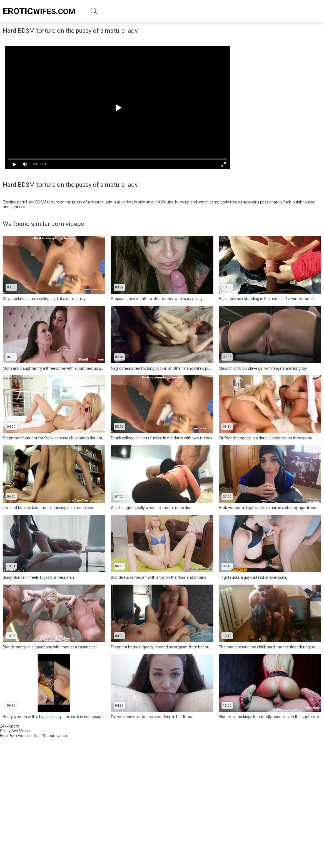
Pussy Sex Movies (16, 731)
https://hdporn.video (49, 736)
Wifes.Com (39, 11)
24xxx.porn (10, 726)
